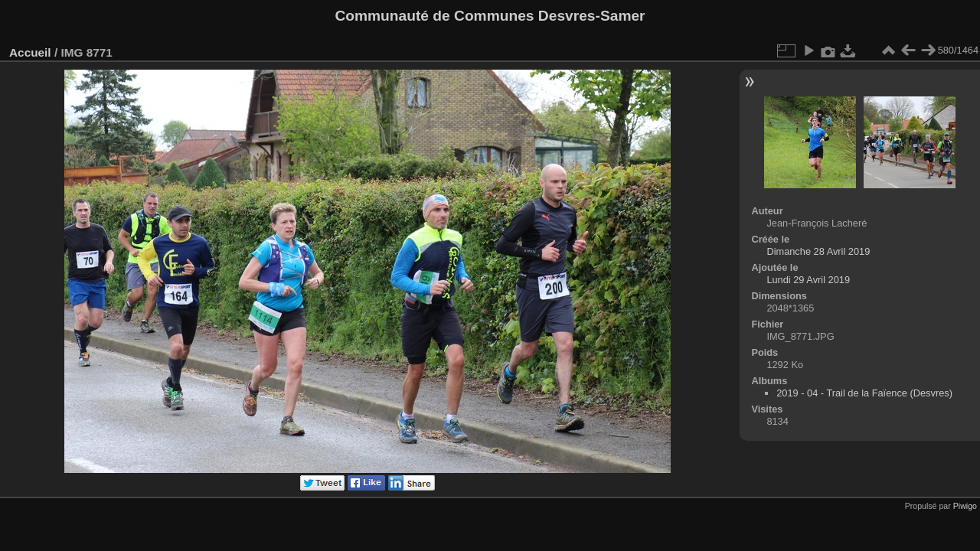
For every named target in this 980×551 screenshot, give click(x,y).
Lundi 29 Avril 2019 (808, 280)
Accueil (30, 52)
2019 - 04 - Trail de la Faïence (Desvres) (864, 393)
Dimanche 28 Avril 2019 (818, 251)
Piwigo (965, 506)
